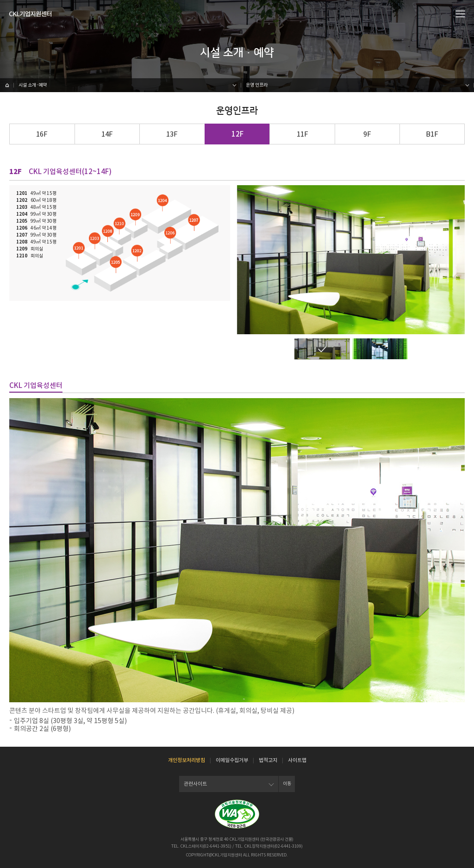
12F (237, 134)
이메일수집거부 (232, 760)
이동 (287, 784)
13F (172, 134)
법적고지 (268, 760)
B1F (432, 134)
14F (107, 134)
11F (302, 134)
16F (42, 134)
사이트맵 (297, 760)
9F (367, 134)
